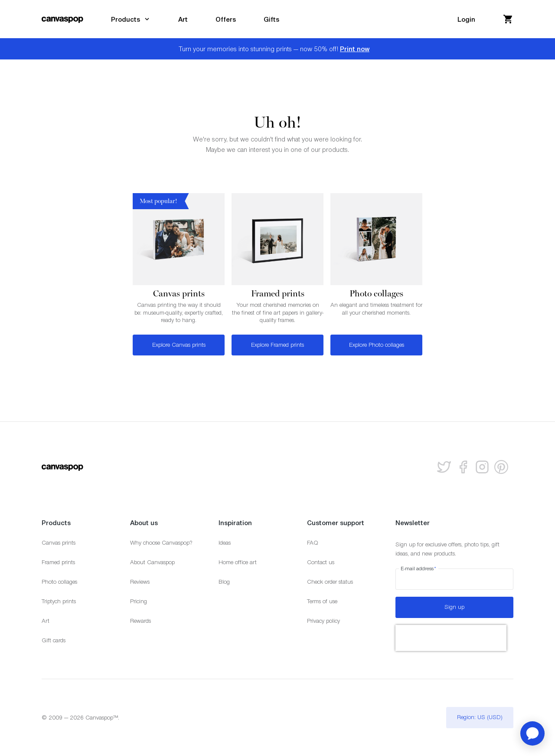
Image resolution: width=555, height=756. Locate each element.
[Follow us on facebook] (463, 467)
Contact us (321, 562)
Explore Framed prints (277, 345)
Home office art (238, 562)
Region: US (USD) (480, 717)
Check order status (330, 582)
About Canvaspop (152, 562)
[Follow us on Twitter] (444, 467)
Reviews (140, 582)
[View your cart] (508, 19)
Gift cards (54, 640)
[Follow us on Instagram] (482, 467)
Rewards (140, 621)
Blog (224, 582)
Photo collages (59, 582)
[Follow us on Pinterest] (501, 467)
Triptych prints (59, 601)
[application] (532, 733)
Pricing (139, 601)
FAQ (313, 543)
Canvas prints (59, 543)
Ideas (225, 543)
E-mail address (419, 569)
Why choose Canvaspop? (161, 543)
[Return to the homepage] (62, 19)
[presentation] (451, 638)
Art (46, 621)
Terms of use (322, 601)
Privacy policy (323, 621)
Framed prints (58, 562)
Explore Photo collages (377, 345)
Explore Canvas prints (179, 345)
